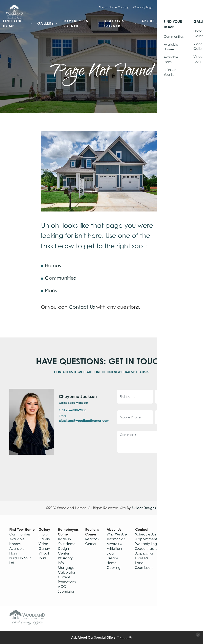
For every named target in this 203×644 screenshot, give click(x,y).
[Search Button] (193, 20)
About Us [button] (148, 24)
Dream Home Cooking (114, 7)
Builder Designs (144, 508)
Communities (60, 278)
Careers (142, 558)
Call (73, 410)
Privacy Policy (180, 572)
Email (84, 418)
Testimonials (116, 539)
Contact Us (82, 307)
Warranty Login (143, 7)
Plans (51, 291)
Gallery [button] (46, 23)
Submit (177, 465)
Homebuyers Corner (68, 532)
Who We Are (117, 534)
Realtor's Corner (92, 532)
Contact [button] (173, 23)
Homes (53, 266)
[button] (193, 23)
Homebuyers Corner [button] (75, 24)
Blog (110, 553)
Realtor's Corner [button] (114, 24)
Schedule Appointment (173, 7)
